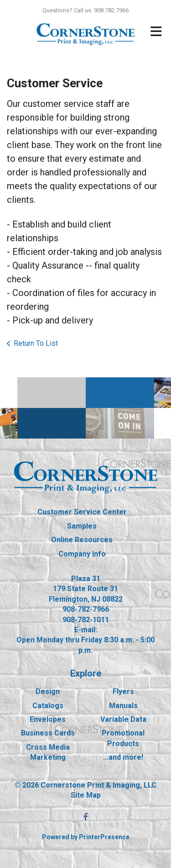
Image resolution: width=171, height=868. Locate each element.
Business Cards (48, 733)
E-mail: (86, 630)
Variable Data (123, 719)
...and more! (123, 757)
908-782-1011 (86, 620)
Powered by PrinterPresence (86, 837)
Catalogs (48, 706)
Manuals (123, 706)
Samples (82, 526)
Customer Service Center (82, 512)
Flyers (123, 691)
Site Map (86, 795)
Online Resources (82, 540)
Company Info (82, 554)
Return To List (36, 343)
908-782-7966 (86, 609)
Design (48, 691)
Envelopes (48, 719)
